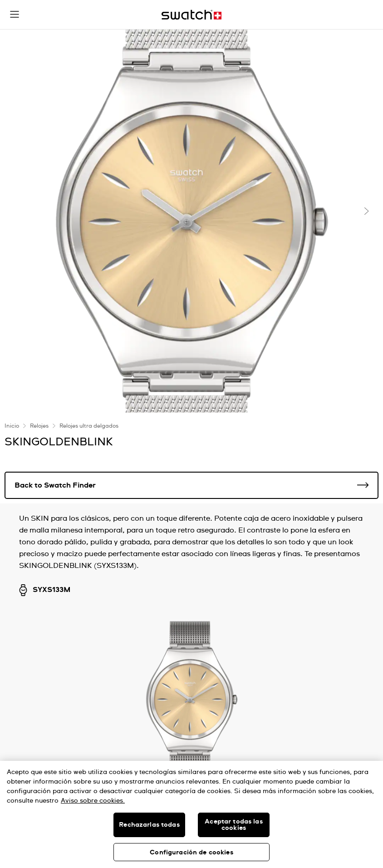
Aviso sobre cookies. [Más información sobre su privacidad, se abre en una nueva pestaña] (93, 801)
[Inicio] (191, 15)
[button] (15, 15)
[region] (191, 814)
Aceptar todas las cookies (233, 825)
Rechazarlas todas (149, 825)
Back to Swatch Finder (191, 485)
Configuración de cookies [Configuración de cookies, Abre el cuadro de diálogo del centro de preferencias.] (191, 853)
